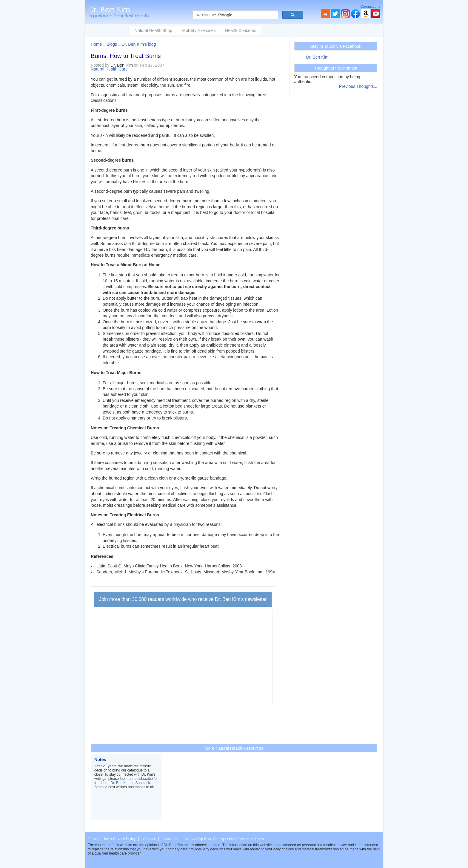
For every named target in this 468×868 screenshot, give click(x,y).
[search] (235, 15)
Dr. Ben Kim (317, 57)
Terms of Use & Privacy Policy (112, 839)
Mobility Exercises (199, 30)
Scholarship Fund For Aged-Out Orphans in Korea (224, 839)
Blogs (112, 44)
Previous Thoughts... (358, 86)
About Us (170, 839)
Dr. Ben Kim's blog (139, 44)
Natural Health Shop (153, 30)
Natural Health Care (109, 69)
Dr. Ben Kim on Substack (130, 783)
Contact (149, 839)
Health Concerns (241, 30)
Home (96, 44)
